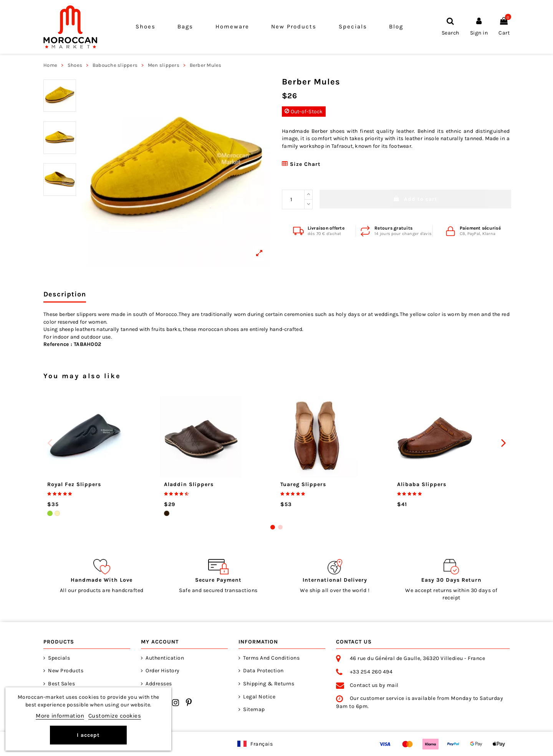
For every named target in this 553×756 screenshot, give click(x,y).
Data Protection (263, 671)
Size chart (301, 164)
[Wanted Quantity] (293, 199)
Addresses (159, 684)
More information (60, 716)
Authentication (165, 658)
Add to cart (416, 199)
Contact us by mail (374, 685)
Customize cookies (115, 716)
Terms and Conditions (271, 658)
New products (66, 671)
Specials (59, 658)
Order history (163, 671)
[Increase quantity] (308, 195)
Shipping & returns (269, 684)
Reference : (58, 344)
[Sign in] (479, 27)
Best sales (61, 684)
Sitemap (254, 709)
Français (262, 744)
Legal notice (259, 697)
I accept (88, 735)
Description (65, 294)
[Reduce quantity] (308, 205)
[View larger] (176, 172)
